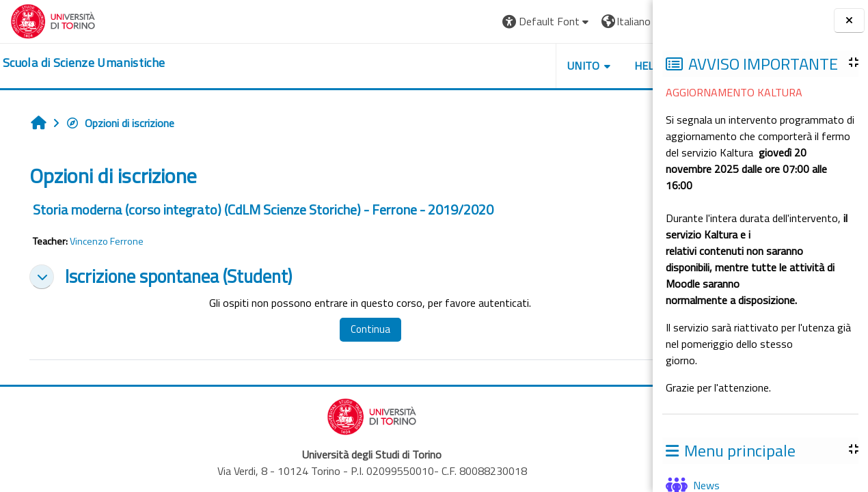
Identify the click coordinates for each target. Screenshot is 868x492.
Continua (347, 329)
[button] (456, 22)
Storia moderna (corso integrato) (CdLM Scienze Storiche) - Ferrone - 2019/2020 (263, 209)
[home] (84, 63)
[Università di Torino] (53, 20)
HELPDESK (570, 66)
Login (619, 21)
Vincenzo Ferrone (107, 241)
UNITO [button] (493, 66)
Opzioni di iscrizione (120, 123)
